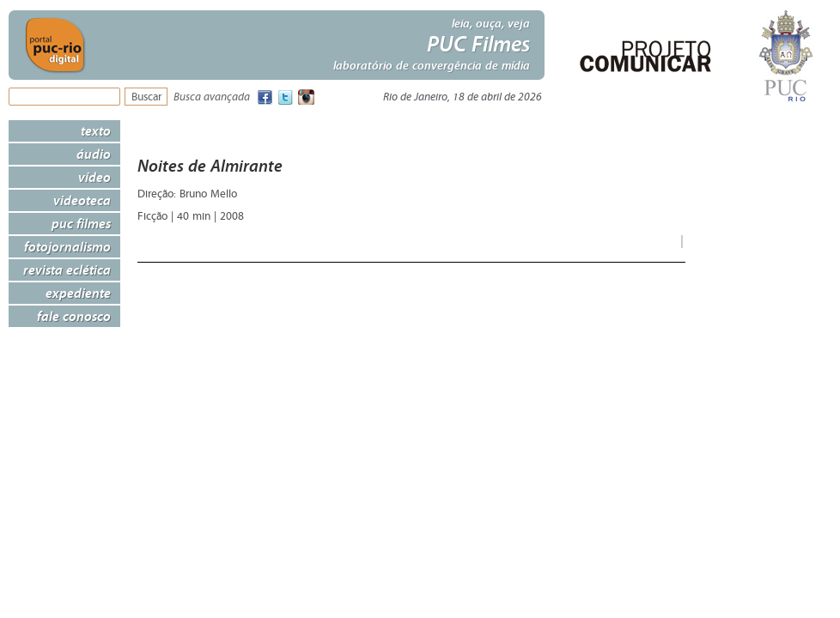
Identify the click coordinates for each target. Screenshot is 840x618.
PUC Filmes (81, 223)
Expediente (78, 293)
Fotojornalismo (67, 246)
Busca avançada (212, 97)
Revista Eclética (67, 270)
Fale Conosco (74, 316)
